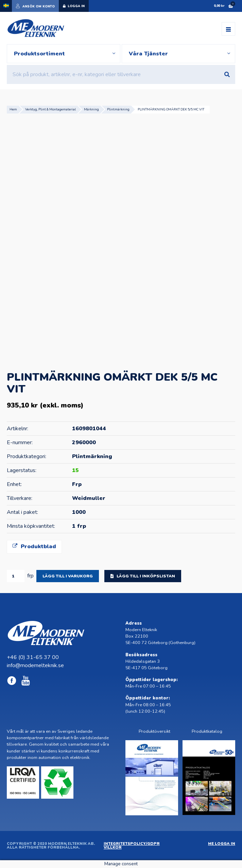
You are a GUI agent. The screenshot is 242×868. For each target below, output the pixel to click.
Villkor (113, 847)
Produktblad (34, 546)
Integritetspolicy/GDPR (132, 844)
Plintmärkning (118, 109)
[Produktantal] (16, 576)
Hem (13, 109)
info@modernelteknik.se (35, 665)
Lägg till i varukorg (68, 576)
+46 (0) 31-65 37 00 (33, 657)
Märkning (91, 109)
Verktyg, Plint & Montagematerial (50, 109)
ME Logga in (222, 844)
